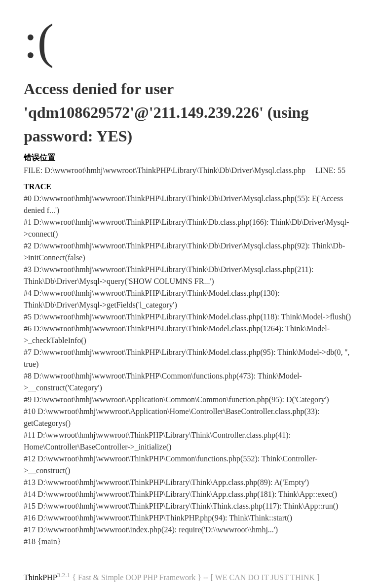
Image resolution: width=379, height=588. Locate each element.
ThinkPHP (40, 577)
